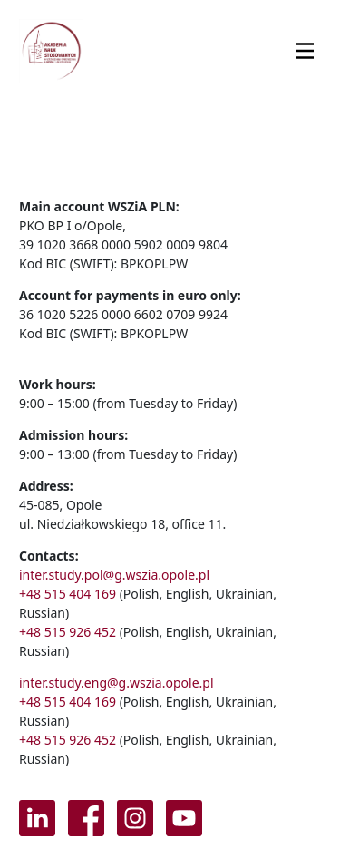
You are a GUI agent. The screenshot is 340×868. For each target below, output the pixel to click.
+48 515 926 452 (68, 632)
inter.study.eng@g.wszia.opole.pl (117, 683)
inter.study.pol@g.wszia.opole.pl (114, 575)
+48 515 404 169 (68, 594)
